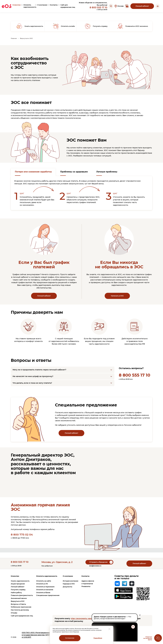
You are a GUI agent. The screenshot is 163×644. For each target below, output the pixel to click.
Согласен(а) (70, 638)
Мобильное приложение (21, 607)
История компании (70, 581)
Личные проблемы (107, 172)
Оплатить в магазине (45, 590)
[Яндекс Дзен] (132, 584)
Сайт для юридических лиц (22, 616)
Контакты (85, 576)
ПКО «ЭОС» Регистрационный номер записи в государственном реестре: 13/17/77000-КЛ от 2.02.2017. (42, 635)
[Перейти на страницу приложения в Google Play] (124, 596)
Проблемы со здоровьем (74, 172)
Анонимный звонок (19, 598)
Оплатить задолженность (47, 576)
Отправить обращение (98, 562)
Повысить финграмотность (22, 595)
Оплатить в (42, 584)
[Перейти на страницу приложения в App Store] (124, 590)
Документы (67, 587)
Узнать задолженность (20, 581)
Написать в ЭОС (117, 296)
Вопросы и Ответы (18, 604)
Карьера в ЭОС (69, 584)
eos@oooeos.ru (95, 566)
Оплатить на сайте (44, 581)
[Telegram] (125, 584)
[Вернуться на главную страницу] (7, 6)
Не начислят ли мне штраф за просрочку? (33, 376)
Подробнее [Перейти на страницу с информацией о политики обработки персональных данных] (98, 638)
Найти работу (16, 593)
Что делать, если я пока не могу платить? (32, 383)
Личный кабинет (142, 6)
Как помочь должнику (20, 610)
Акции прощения (18, 584)
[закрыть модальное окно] (110, 629)
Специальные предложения (48, 595)
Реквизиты (86, 586)
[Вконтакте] (117, 584)
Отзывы (14, 613)
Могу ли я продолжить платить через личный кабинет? (39, 370)
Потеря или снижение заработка (33, 172)
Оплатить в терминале (45, 587)
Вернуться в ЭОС (18, 601)
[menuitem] (17, 6)
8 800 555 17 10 (98, 7)
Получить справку (18, 590)
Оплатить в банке (43, 593)
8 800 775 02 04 (22, 535)
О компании (68, 576)
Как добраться (47, 566)
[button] (158, 6)
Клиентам (15, 576)
